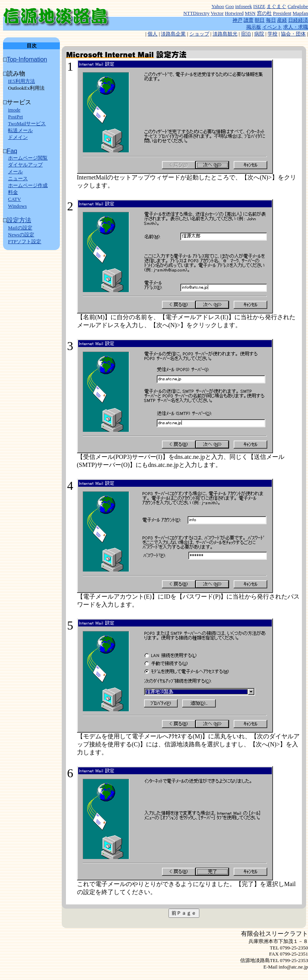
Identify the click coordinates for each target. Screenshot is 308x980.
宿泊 (246, 34)
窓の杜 (264, 13)
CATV (14, 199)
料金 (13, 192)
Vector (217, 13)
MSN (250, 13)
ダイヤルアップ (25, 165)
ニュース (18, 178)
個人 (152, 34)
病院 (259, 34)
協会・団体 (293, 34)
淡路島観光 (225, 34)
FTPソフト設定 (25, 241)
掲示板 (254, 27)
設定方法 (19, 220)
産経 (282, 20)
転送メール (20, 130)
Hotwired (234, 13)
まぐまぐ (276, 6)
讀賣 (249, 20)
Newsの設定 (21, 235)
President (282, 13)
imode (14, 110)
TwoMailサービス (27, 124)
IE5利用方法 (22, 81)
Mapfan (300, 13)
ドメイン (18, 137)
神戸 (237, 20)
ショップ (199, 34)
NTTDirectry (197, 13)
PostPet (15, 117)
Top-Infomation (27, 59)
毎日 (271, 20)
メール (15, 172)
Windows (17, 206)
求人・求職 (296, 27)
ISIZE (259, 6)
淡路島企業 (173, 34)
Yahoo (218, 6)
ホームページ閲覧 (28, 158)
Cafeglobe (298, 6)
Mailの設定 (20, 228)
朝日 (260, 20)
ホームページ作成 (28, 185)
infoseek (244, 6)
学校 (273, 34)
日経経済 (298, 20)
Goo (229, 6)
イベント (272, 27)
